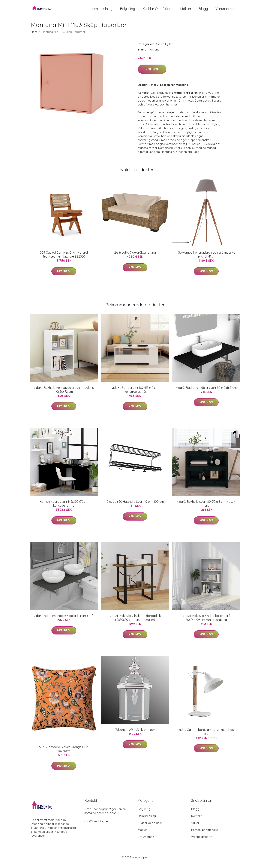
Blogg (203, 11)
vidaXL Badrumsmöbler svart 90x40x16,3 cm (206, 392)
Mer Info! (152, 73)
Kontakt (196, 820)
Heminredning (101, 11)
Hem (34, 36)
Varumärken (225, 11)
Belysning (127, 11)
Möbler (186, 11)
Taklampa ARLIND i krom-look (135, 734)
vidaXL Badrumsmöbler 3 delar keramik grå (64, 620)
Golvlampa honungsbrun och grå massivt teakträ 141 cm (206, 259)
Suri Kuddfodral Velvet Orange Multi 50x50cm (64, 753)
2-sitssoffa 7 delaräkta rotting (135, 257)
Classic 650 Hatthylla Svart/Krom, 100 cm (135, 506)
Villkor (195, 827)
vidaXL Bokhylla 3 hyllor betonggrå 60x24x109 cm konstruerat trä (206, 622)
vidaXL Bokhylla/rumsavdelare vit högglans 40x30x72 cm (64, 394)
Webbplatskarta (202, 841)
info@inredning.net (97, 825)
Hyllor (169, 48)
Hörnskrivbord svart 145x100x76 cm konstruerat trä (64, 508)
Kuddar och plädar (158, 11)
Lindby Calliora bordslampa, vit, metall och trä (206, 736)
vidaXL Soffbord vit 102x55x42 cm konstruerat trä (135, 394)
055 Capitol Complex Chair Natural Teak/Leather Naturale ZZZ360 (64, 259)
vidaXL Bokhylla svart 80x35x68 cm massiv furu (206, 508)
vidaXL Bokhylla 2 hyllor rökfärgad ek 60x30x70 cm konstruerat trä (135, 622)
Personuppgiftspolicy (205, 834)
